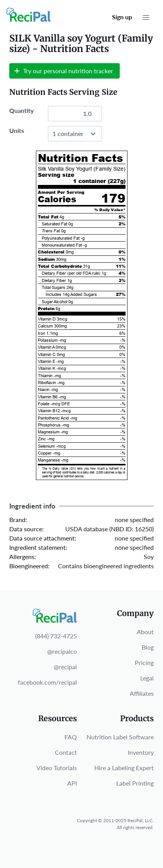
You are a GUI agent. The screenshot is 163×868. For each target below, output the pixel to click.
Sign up (122, 17)
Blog (148, 647)
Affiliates (142, 693)
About (145, 632)
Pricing (144, 662)
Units (17, 130)
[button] (146, 18)
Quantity (21, 110)
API (72, 783)
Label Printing (135, 783)
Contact (66, 752)
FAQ (71, 737)
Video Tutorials (57, 768)
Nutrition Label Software (120, 737)
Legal (147, 678)
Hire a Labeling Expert (124, 768)
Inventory (141, 752)
